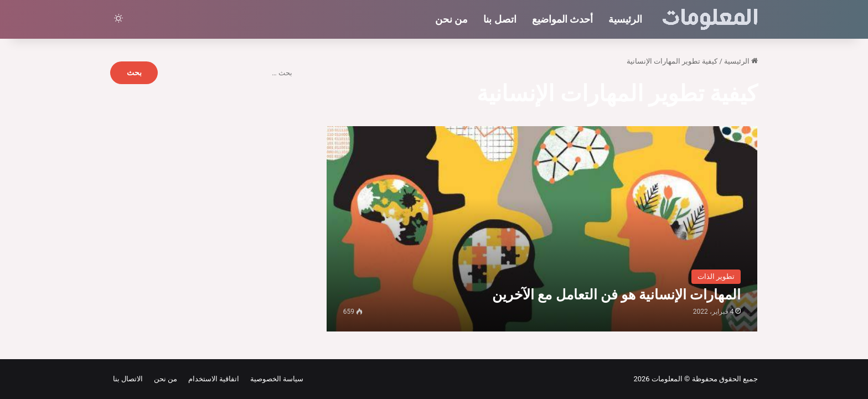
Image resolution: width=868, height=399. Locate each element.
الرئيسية (625, 19)
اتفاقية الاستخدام (212, 379)
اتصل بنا (500, 19)
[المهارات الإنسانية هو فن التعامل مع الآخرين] (542, 229)
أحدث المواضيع (562, 19)
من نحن (451, 19)
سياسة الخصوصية (275, 379)
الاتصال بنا (128, 379)
